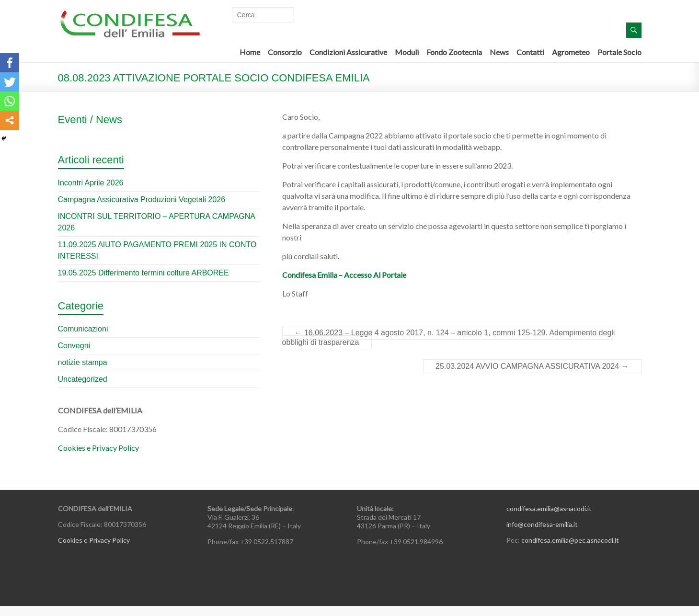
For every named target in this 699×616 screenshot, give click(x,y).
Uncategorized (83, 379)
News (499, 52)
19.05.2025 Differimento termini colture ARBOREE (143, 273)
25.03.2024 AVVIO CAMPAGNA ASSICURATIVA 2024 (532, 366)
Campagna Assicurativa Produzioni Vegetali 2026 (142, 200)
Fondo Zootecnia (454, 52)
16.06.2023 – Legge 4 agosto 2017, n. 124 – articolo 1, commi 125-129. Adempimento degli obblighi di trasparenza (449, 337)
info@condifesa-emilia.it (542, 524)
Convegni (74, 346)
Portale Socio (619, 52)
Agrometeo (571, 52)
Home (250, 52)
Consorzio (285, 52)
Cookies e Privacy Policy (98, 448)
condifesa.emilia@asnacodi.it (549, 508)
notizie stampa (83, 362)
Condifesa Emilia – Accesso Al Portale (344, 275)
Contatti (530, 52)
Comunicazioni (83, 329)
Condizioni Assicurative (348, 52)
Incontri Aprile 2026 (91, 183)
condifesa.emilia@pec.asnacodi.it (570, 540)
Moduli (407, 52)
